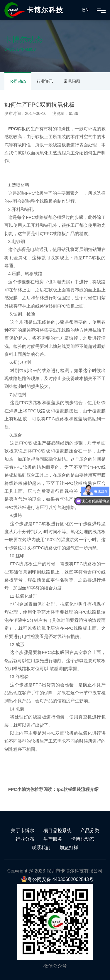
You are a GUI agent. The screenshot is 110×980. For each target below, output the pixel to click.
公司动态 (18, 81)
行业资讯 (45, 81)
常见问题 (72, 81)
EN (85, 10)
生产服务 (53, 839)
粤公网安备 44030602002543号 (57, 879)
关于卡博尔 (23, 831)
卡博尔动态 (83, 839)
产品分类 (90, 831)
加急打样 (69, 848)
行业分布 (25, 839)
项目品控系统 (57, 831)
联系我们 (41, 848)
